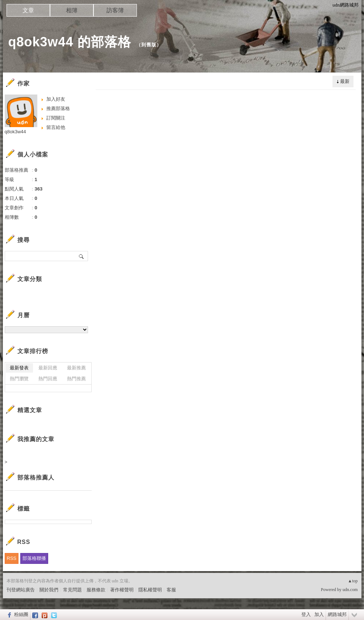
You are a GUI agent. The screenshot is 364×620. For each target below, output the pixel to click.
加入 (319, 614)
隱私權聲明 (150, 590)
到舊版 (149, 45)
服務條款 (96, 590)
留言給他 (56, 127)
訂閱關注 (56, 118)
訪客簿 (115, 10)
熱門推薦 (76, 379)
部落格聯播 (34, 558)
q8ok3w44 (15, 132)
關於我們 (49, 590)
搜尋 (82, 256)
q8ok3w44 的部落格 (70, 42)
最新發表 (19, 368)
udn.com (350, 590)
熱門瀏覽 (19, 379)
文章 (28, 10)
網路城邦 (337, 614)
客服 (171, 590)
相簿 (72, 10)
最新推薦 (76, 368)
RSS (12, 558)
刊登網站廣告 (21, 590)
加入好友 (56, 99)
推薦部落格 (58, 108)
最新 (345, 81)
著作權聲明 (122, 590)
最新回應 (48, 368)
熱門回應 (48, 379)
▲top (353, 581)
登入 (306, 614)
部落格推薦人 (36, 477)
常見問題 (72, 590)
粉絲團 (21, 614)
